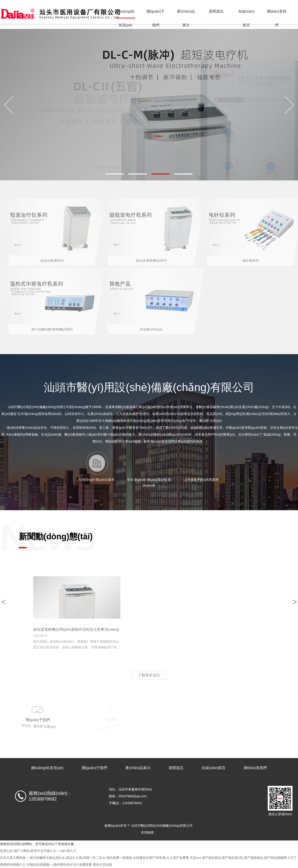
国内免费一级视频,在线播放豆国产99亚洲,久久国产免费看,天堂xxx (154, 858)
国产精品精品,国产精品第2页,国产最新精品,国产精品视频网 (244, 858)
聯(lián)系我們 (277, 14)
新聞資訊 (216, 11)
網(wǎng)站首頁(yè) (125, 14)
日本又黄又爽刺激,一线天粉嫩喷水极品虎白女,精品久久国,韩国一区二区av (53, 858)
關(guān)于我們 (156, 14)
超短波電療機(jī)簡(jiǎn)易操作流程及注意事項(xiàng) (107, 629)
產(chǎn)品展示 (186, 14)
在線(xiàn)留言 (246, 14)
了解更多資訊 (149, 675)
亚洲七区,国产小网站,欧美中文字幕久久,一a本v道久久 (38, 851)
